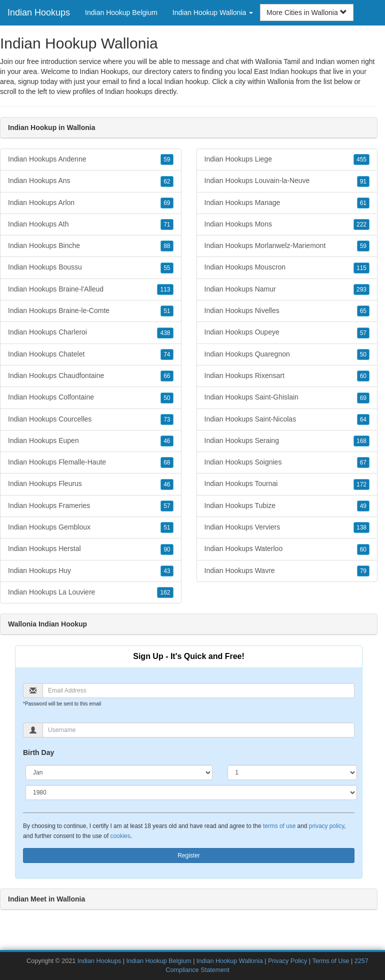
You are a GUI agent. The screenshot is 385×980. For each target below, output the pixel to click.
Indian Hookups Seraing (287, 441)
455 (361, 159)
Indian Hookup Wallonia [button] (213, 12)
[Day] (292, 772)
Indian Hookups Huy (91, 571)
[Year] (191, 792)
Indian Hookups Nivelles (287, 311)
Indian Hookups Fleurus (91, 484)
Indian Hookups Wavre (287, 571)
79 (363, 571)
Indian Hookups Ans (91, 181)
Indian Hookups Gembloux (91, 527)
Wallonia (281, 81)
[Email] (198, 690)
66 (167, 376)
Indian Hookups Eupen (91, 441)
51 (167, 311)
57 (167, 506)
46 (167, 441)
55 (167, 268)
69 (167, 203)
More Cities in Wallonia (307, 12)
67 (363, 462)
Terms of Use (330, 961)
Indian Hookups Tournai (287, 484)
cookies (120, 836)
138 (361, 527)
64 (363, 419)
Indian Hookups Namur (287, 289)
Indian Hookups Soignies (287, 462)
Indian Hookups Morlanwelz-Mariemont (287, 246)
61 (363, 203)
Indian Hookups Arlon (91, 203)
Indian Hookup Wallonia (230, 961)
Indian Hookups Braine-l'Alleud (91, 289)
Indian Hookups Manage (287, 203)
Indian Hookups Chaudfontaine (91, 376)
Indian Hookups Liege (287, 159)
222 (361, 224)
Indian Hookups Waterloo (287, 549)
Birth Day (38, 752)
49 (363, 506)
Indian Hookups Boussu (91, 267)
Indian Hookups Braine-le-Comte (91, 311)
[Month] (119, 772)
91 (363, 181)
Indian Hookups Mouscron (287, 267)
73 (167, 419)
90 (167, 549)
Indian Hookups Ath (91, 224)
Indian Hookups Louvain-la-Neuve (287, 181)
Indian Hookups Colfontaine (91, 397)
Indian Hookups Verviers (287, 527)
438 (165, 333)
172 (361, 484)
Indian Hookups (39, 12)
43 (167, 571)
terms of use (279, 826)
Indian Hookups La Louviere (91, 592)
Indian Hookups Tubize (287, 506)
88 (167, 246)
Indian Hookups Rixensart (287, 376)
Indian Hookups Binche (91, 246)
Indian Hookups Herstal (91, 549)
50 (167, 398)
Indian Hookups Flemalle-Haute (91, 462)
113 (165, 289)
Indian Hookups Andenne (91, 159)
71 (167, 224)
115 (361, 268)
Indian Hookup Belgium (121, 12)
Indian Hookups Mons (287, 224)
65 (363, 311)
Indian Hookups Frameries (91, 506)
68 (167, 462)
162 (165, 592)
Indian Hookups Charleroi (91, 332)
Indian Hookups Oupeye (287, 332)
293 (361, 289)
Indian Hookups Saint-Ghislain (287, 397)
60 (363, 376)
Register (189, 855)
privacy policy (326, 826)
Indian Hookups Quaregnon (287, 354)
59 (167, 159)
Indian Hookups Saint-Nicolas (287, 419)
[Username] (198, 730)
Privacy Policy (287, 961)
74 (167, 354)
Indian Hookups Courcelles (91, 419)
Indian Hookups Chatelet (91, 354)
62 (167, 181)
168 (361, 441)
